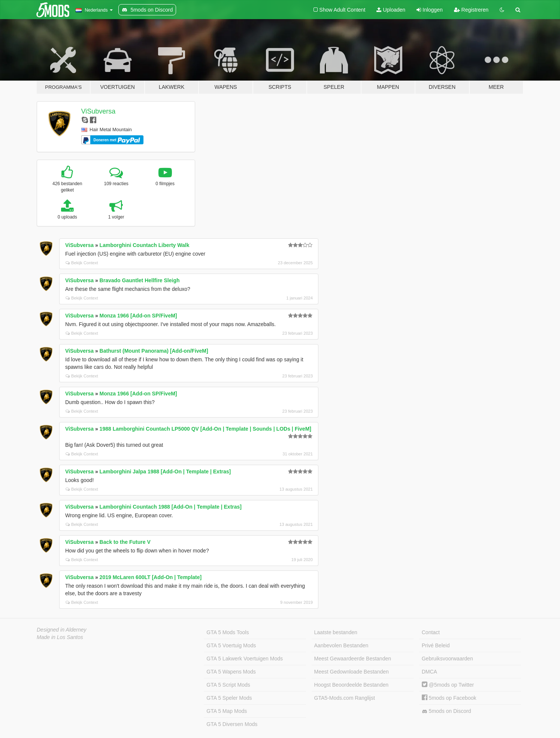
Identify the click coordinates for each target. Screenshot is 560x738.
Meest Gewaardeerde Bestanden (353, 659)
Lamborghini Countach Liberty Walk (145, 245)
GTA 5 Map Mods (227, 711)
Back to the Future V (125, 542)
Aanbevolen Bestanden (341, 645)
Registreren (471, 10)
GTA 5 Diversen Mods (232, 724)
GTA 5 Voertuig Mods (231, 645)
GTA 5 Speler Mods (229, 698)
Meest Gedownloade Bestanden (352, 672)
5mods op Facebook (449, 698)
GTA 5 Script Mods (228, 685)
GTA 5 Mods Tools (228, 632)
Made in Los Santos (60, 637)
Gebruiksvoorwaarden (447, 659)
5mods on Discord (447, 711)
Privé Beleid (436, 645)
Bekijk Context (82, 263)
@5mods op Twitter (448, 685)
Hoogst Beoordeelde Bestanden (351, 685)
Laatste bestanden (336, 632)
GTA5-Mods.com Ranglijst (345, 698)
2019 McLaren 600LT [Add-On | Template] (151, 577)
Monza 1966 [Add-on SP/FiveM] (138, 316)
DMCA (429, 672)
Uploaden (391, 10)
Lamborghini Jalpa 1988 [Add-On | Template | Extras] (165, 472)
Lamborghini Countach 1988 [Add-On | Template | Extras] (171, 507)
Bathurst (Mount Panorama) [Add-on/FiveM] (154, 351)
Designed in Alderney (62, 630)
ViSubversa (99, 111)
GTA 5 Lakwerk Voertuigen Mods (245, 659)
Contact (431, 632)
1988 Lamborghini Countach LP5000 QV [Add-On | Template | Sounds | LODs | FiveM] (205, 429)
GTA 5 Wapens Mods (231, 672)
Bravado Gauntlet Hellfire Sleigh (140, 280)
